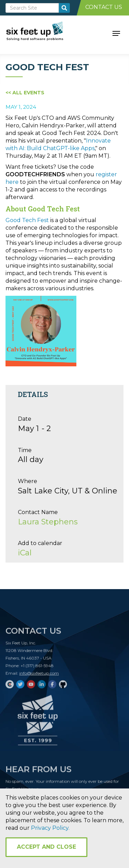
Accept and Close (46, 847)
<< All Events (25, 93)
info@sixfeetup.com (39, 675)
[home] (42, 33)
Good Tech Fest (27, 220)
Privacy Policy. (50, 828)
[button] (116, 33)
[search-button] (64, 8)
